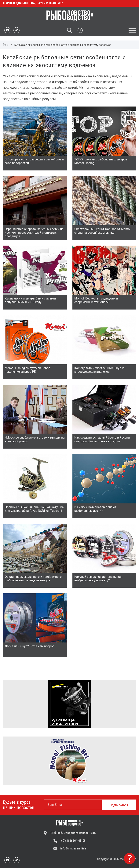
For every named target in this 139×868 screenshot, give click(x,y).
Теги (6, 45)
